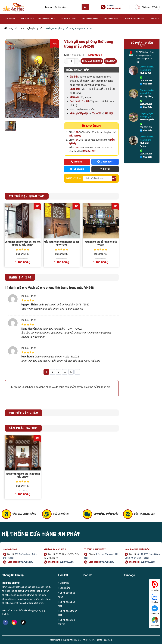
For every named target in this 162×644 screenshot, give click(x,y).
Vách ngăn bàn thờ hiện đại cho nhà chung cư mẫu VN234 (23, 243)
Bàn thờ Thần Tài (112, 19)
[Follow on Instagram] (14, 622)
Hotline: (114, 7)
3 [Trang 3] (59, 372)
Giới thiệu (64, 583)
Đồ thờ (155, 19)
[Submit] (85, 7)
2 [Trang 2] (52, 372)
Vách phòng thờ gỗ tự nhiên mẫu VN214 (101, 243)
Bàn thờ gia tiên (69, 19)
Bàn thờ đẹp (27, 19)
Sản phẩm (65, 588)
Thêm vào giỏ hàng (92, 61)
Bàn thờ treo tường (47, 19)
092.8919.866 (146, 127)
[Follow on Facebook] (5, 622)
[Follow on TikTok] (23, 622)
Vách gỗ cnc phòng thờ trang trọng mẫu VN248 (23, 475)
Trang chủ (11, 28)
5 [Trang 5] (71, 372)
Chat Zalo (147, 84)
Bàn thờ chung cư (90, 19)
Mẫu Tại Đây (75, 136)
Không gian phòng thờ (136, 19)
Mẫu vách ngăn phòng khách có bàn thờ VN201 (62, 243)
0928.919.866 (146, 81)
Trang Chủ (10, 19)
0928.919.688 (146, 104)
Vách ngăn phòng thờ (32, 28)
